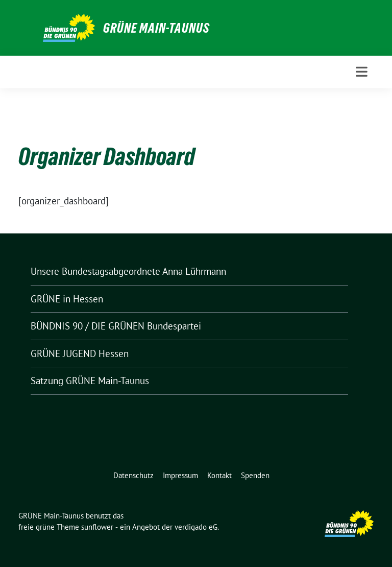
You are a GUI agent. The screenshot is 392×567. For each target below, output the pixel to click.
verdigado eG (196, 527)
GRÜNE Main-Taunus (156, 28)
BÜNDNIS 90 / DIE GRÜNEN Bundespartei (116, 326)
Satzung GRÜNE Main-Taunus (90, 381)
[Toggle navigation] (362, 72)
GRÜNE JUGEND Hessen (80, 353)
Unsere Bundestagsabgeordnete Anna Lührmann (128, 271)
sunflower (97, 527)
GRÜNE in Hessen (67, 299)
